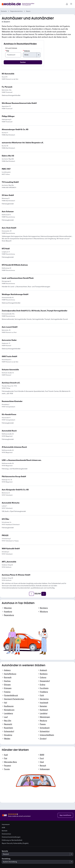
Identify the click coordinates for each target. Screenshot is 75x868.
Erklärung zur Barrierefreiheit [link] (12, 840)
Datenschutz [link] (6, 834)
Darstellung (6, 859)
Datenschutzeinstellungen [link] (11, 837)
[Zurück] (31, 594)
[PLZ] (13, 55)
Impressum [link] (6, 824)
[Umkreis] (32, 55)
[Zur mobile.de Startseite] (19, 4)
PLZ (7, 51)
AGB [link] (3, 828)
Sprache (5, 851)
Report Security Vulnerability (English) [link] (15, 843)
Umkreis (26, 51)
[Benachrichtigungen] (67, 4)
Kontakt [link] (5, 831)
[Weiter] (44, 594)
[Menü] (71, 4)
